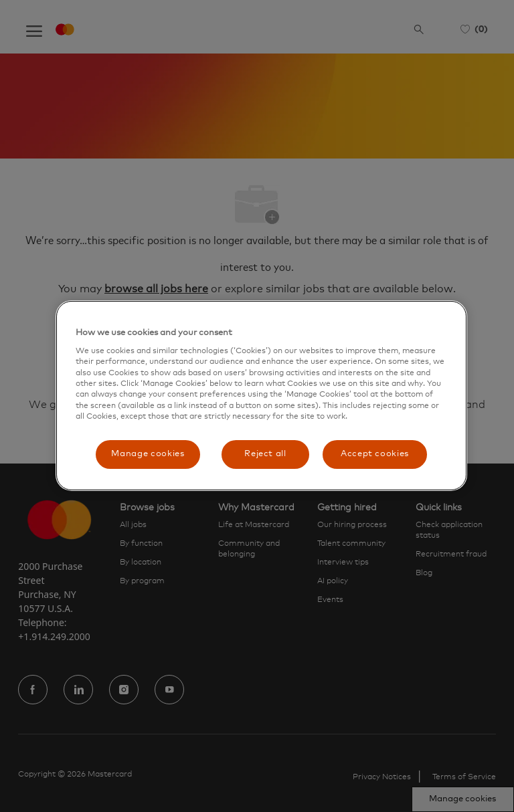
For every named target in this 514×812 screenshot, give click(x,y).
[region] (261, 396)
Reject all (265, 454)
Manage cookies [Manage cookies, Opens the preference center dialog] (148, 454)
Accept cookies (375, 454)
